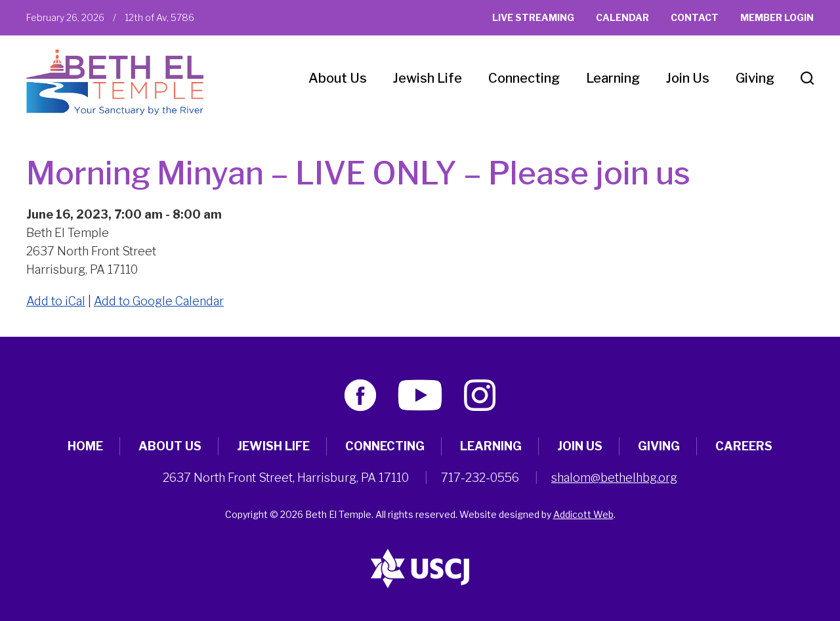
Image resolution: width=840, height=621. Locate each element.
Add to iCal (56, 301)
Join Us (688, 78)
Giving (755, 78)
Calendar (622, 17)
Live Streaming (533, 17)
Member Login (777, 17)
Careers (744, 446)
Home (85, 446)
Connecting (524, 78)
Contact (695, 17)
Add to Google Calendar (159, 301)
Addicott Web (583, 514)
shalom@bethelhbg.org (614, 478)
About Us (338, 78)
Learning (613, 78)
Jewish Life (428, 78)
